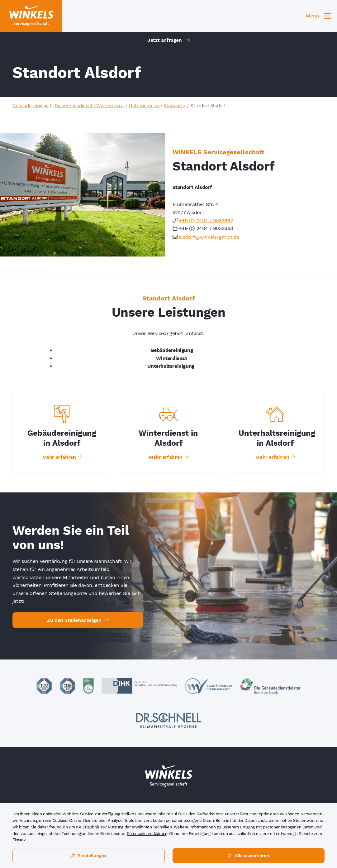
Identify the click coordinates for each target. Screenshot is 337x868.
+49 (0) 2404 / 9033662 (206, 221)
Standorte (174, 106)
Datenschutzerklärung (147, 834)
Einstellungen (89, 856)
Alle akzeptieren (248, 856)
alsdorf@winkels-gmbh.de (209, 237)
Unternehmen (144, 106)
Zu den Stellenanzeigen (78, 620)
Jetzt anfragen (168, 40)
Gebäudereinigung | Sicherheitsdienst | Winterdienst (68, 106)
